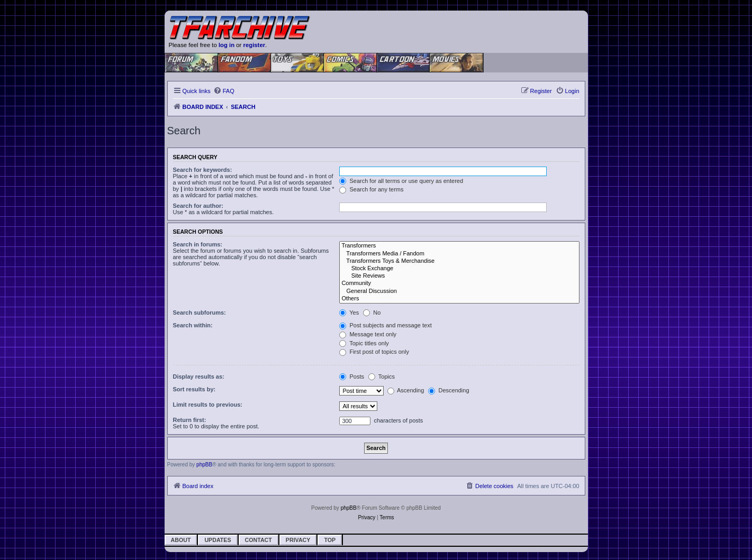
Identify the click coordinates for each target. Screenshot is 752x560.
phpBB (204, 465)
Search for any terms (371, 189)
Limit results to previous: (208, 405)
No (372, 313)
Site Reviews (459, 276)
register (255, 45)
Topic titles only (364, 343)
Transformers (459, 246)
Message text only (368, 334)
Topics (382, 377)
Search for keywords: (203, 170)
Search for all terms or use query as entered (401, 181)
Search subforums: (200, 313)
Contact (259, 540)
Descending (449, 390)
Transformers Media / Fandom (459, 254)
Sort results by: (194, 389)
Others (459, 299)
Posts (352, 377)
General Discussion (459, 291)
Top (330, 540)
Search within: (193, 325)
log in (226, 45)
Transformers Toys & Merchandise (459, 261)
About (181, 540)
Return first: (190, 420)
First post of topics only (374, 352)
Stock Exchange (459, 269)
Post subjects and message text (385, 325)
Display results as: (199, 377)
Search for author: (198, 206)
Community (459, 283)
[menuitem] (224, 91)
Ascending (406, 390)
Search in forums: (198, 244)
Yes (349, 313)
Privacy (298, 540)
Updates (218, 540)
